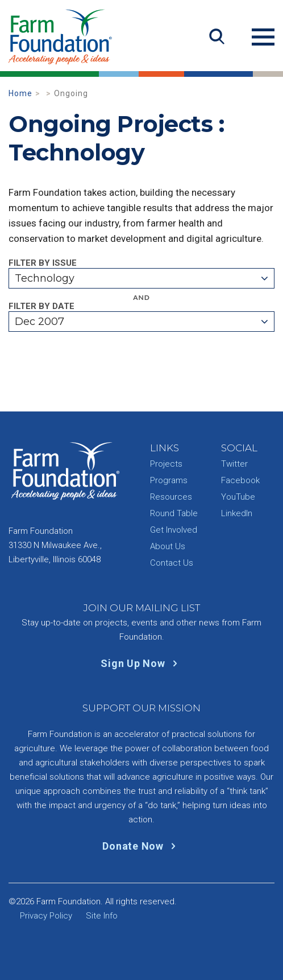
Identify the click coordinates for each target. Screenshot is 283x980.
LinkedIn (237, 513)
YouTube (238, 497)
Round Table (174, 513)
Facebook (240, 480)
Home (20, 93)
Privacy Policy (46, 916)
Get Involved (174, 530)
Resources (171, 497)
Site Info (102, 916)
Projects (166, 464)
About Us (168, 546)
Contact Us (172, 563)
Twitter (234, 464)
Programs (169, 480)
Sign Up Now (141, 663)
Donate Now (141, 846)
